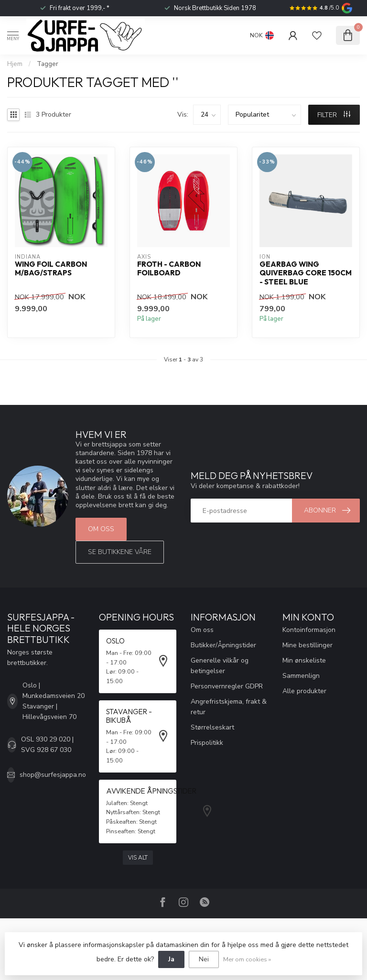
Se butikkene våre (120, 552)
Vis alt (138, 858)
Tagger (48, 64)
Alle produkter (304, 691)
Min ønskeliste (304, 660)
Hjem (15, 64)
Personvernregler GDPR (227, 686)
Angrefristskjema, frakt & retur (229, 707)
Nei (204, 959)
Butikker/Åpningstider (223, 645)
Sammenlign (301, 676)
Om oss (101, 529)
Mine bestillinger (308, 645)
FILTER (334, 115)
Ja (171, 959)
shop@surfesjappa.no (53, 775)
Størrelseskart (212, 727)
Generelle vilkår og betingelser (220, 666)
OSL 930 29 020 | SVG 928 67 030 (47, 745)
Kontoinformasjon (309, 630)
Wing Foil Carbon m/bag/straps (51, 269)
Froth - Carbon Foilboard (169, 269)
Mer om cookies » (247, 959)
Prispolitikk (207, 743)
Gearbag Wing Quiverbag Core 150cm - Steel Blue (306, 273)
